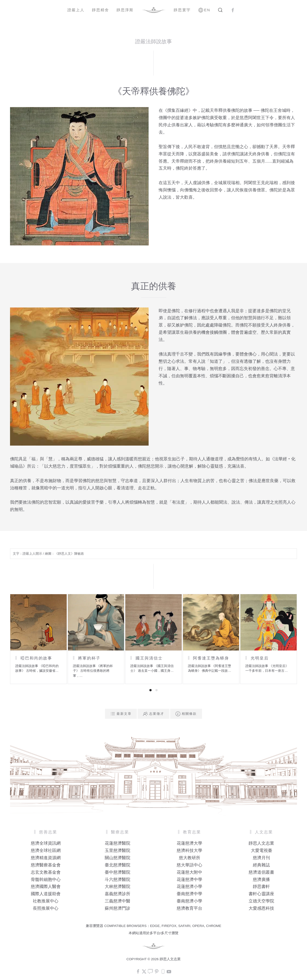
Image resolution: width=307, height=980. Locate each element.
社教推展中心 (46, 901)
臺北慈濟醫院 (118, 865)
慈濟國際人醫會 (46, 887)
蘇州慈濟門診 (118, 908)
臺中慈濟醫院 (118, 872)
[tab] (150, 690)
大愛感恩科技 (261, 908)
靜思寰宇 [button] (182, 10)
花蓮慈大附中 (189, 872)
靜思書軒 (261, 887)
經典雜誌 (261, 865)
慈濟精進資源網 (46, 858)
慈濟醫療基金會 (46, 865)
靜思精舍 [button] (100, 10)
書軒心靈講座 (261, 894)
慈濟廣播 (261, 880)
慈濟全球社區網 (46, 851)
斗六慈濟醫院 (118, 880)
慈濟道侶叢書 (261, 872)
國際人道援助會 (46, 894)
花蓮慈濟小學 (189, 887)
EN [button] (204, 10)
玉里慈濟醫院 (118, 851)
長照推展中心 (46, 908)
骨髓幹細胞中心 (46, 880)
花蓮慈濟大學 (189, 843)
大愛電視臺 (262, 851)
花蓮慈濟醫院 (118, 843)
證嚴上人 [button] (76, 10)
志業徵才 (153, 714)
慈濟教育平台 (189, 908)
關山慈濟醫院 (118, 858)
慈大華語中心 (189, 865)
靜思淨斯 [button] (125, 10)
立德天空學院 (261, 901)
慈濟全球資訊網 (46, 843)
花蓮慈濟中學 (189, 880)
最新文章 (121, 714)
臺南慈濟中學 (189, 894)
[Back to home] (154, 10)
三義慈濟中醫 (118, 901)
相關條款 (186, 714)
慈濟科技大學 (189, 851)
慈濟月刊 (261, 858)
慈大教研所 (190, 858)
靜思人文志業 (261, 843)
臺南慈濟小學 (189, 901)
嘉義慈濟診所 (118, 894)
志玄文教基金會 (46, 872)
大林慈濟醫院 (118, 887)
